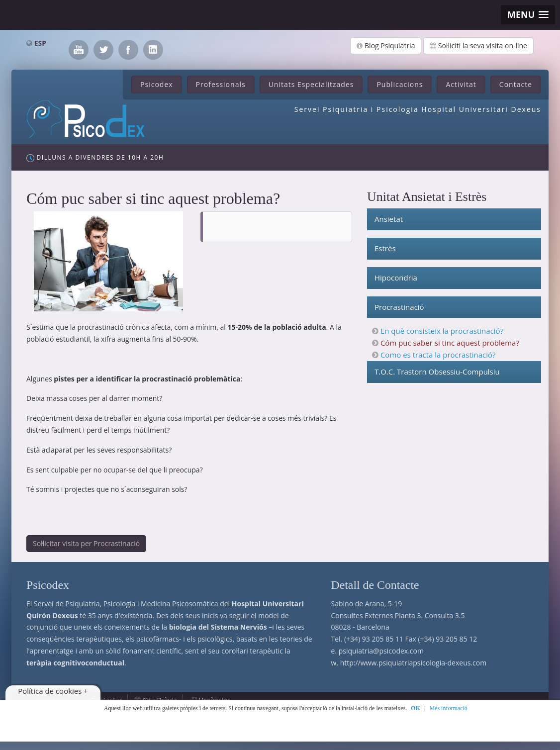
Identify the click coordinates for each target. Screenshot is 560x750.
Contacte (516, 84)
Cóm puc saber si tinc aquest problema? (450, 343)
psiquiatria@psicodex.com (381, 651)
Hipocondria (396, 278)
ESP (40, 43)
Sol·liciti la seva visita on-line (478, 46)
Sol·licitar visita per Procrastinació (86, 543)
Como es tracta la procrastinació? (438, 355)
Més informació (448, 708)
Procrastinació (399, 307)
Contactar (106, 700)
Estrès (385, 248)
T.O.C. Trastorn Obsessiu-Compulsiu (437, 372)
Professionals (221, 84)
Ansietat (389, 219)
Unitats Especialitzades (311, 84)
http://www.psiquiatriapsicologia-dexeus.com (413, 663)
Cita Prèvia (160, 700)
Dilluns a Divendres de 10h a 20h (95, 158)
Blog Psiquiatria (386, 46)
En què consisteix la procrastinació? (442, 331)
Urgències (215, 700)
